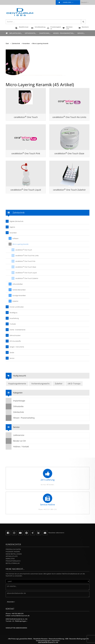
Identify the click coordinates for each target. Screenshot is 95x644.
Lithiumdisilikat (17, 284)
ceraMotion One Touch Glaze (69, 153)
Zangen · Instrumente (17, 347)
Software (15, 238)
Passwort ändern (13, 552)
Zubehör (15, 301)
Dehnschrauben (15, 335)
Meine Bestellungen (14, 554)
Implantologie (16, 33)
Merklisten (10, 559)
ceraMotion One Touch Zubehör (69, 190)
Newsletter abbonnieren (16, 628)
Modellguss (13, 313)
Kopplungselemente (17, 384)
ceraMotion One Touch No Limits (69, 117)
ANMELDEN (67, 2)
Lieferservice (15, 435)
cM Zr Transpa (74, 384)
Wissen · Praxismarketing (64, 33)
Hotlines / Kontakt (17, 447)
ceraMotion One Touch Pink (26, 153)
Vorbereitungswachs (40, 384)
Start (7, 43)
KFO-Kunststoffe (15, 341)
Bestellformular (13, 563)
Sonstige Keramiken (19, 295)
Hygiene (12, 227)
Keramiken (26, 43)
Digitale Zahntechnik (16, 221)
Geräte (12, 353)
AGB (67, 639)
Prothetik (13, 324)
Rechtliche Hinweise (41, 639)
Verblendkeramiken (19, 290)
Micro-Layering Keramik (40, 43)
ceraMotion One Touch (26, 117)
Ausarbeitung (14, 318)
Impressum (56, 641)
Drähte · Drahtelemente (17, 330)
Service (81, 33)
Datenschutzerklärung (56, 639)
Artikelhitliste (12, 556)
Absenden (11, 602)
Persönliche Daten (13, 549)
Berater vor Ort (16, 441)
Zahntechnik (45, 33)
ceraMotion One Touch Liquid (26, 190)
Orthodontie (31, 33)
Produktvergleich (13, 561)
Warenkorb (84, 28)
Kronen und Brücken (17, 307)
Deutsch (85, 2)
